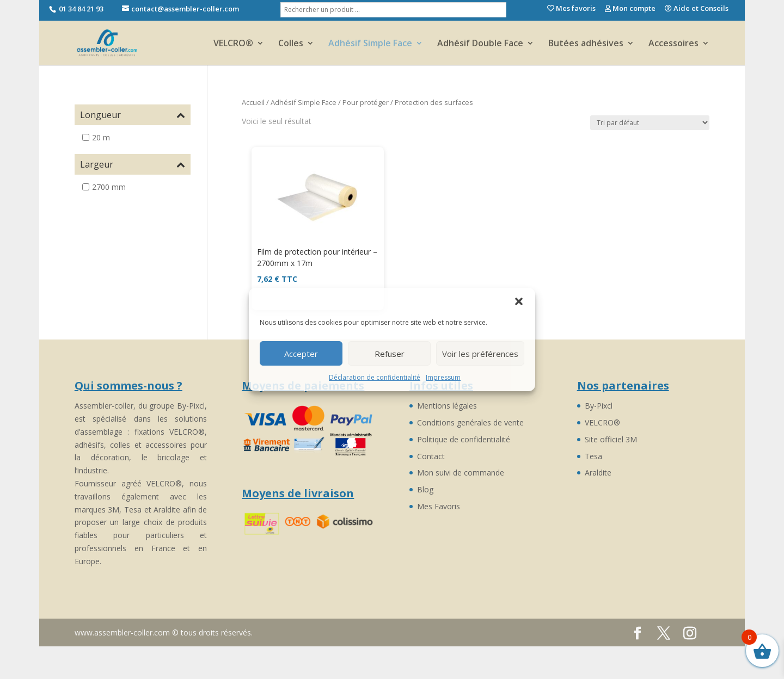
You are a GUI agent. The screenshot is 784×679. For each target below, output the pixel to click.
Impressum (443, 377)
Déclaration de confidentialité (375, 377)
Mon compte (630, 9)
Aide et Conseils (697, 9)
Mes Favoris (439, 506)
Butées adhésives (586, 44)
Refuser (390, 354)
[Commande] (650, 123)
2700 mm (109, 187)
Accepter (301, 354)
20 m (101, 137)
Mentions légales (447, 406)
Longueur (133, 115)
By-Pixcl (599, 406)
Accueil (253, 102)
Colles (291, 44)
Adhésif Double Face (480, 44)
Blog (425, 489)
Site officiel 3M (611, 439)
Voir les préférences (480, 354)
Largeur (133, 164)
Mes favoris (571, 9)
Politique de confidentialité (464, 439)
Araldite (598, 473)
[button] (519, 301)
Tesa (593, 456)
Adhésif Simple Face (370, 44)
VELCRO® (233, 44)
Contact (431, 456)
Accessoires (673, 44)
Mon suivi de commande (461, 473)
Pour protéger (366, 102)
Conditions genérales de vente (470, 422)
